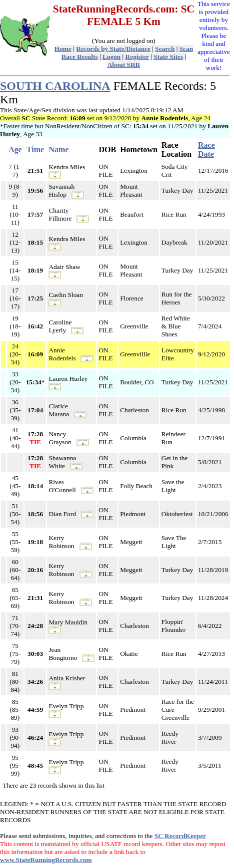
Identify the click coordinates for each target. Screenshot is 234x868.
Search (165, 49)
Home (63, 49)
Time (35, 149)
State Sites (168, 57)
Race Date (206, 149)
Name (58, 149)
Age (15, 149)
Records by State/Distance (113, 49)
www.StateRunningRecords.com (46, 860)
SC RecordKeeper (180, 836)
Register (137, 57)
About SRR (124, 65)
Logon (111, 57)
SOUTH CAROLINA (55, 86)
